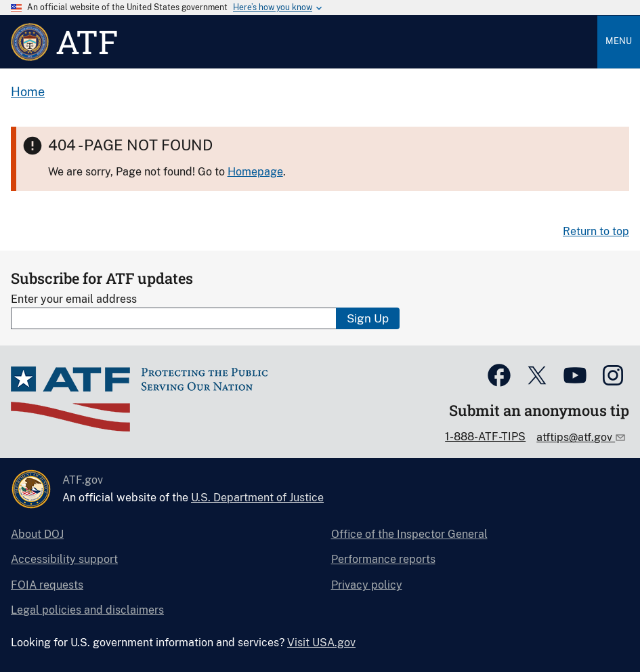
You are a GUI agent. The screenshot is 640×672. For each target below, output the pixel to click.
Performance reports (383, 559)
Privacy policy (367, 585)
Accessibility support (64, 559)
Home (28, 92)
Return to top (596, 231)
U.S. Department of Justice (257, 498)
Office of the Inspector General (409, 534)
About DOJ (37, 534)
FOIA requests (47, 585)
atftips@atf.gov (576, 437)
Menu (619, 41)
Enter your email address (74, 299)
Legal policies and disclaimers (87, 610)
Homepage (255, 172)
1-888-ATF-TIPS (485, 437)
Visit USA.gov (321, 643)
